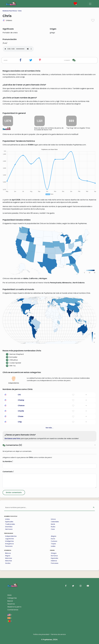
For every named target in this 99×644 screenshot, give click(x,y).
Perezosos (9, 546)
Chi (19, 395)
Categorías (12, 598)
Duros (53, 539)
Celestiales (55, 522)
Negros (8, 556)
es (10, 618)
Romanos (54, 556)
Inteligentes (9, 541)
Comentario (8, 472)
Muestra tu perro (14, 607)
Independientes (11, 536)
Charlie (21, 411)
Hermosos (9, 529)
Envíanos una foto (12, 439)
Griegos (54, 553)
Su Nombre (8, 461)
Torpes (53, 544)
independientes (14, 380)
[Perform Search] (94, 508)
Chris (20, 11)
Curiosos (54, 541)
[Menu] (90, 4)
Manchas (9, 561)
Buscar (10, 601)
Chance (21, 406)
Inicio (9, 595)
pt (10, 621)
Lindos (7, 519)
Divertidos (9, 527)
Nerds (53, 524)
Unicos (53, 519)
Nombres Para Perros (10, 11)
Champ (21, 400)
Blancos (8, 553)
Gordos (8, 563)
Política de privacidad (41, 634)
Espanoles (54, 558)
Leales (53, 546)
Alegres (54, 536)
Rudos (53, 527)
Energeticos (9, 544)
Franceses (55, 563)
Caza (53, 529)
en (10, 615)
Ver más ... (49, 428)
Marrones (9, 558)
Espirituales (9, 522)
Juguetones (10, 539)
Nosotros (11, 604)
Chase (21, 416)
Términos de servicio (58, 634)
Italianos (54, 561)
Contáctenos (13, 610)
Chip (20, 422)
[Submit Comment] (14, 493)
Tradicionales (10, 524)
